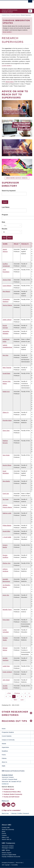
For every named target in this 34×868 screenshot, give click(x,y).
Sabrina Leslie (7, 513)
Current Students (7, 736)
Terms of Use (19, 863)
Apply (4, 766)
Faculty (25, 244)
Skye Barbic (6, 481)
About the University (8, 829)
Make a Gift (5, 837)
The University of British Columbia (12, 4)
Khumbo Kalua (7, 420)
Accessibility (14, 865)
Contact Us (5, 784)
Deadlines (5, 751)
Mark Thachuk (7, 368)
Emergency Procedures (8, 863)
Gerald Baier (6, 373)
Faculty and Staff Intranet (11, 797)
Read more (7, 32)
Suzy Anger (6, 455)
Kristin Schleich (7, 672)
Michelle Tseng (7, 610)
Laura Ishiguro (7, 286)
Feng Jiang (6, 620)
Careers (4, 835)
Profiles (20, 813)
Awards (4, 744)
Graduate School (6, 15)
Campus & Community (8, 740)
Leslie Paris (6, 666)
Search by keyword (9, 191)
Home (4, 729)
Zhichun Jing (6, 563)
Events (4, 833)
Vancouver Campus (8, 846)
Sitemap (14, 813)
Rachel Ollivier (7, 465)
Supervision (5, 747)
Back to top (6, 813)
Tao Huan (6, 499)
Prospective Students (15, 15)
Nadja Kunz (6, 391)
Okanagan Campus (8, 848)
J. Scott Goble (7, 537)
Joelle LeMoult (7, 320)
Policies (4, 758)
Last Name (6, 207)
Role (3, 222)
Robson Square (7, 853)
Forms (4, 755)
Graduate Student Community (13, 794)
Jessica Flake (7, 280)
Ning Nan (5, 355)
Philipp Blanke (7, 525)
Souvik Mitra (6, 531)
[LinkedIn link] (8, 805)
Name (5, 244)
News (4, 831)
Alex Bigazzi (6, 291)
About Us (4, 762)
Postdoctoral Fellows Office (12, 792)
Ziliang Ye (6, 412)
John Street (6, 680)
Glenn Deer (6, 431)
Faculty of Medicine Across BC (11, 857)
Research (26, 813)
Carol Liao (6, 493)
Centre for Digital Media (9, 855)
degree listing (10, 82)
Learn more (6, 66)
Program (5, 215)
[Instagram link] (4, 805)
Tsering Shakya (7, 305)
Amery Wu (6, 595)
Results (5, 229)
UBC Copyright (6, 865)
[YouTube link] (13, 805)
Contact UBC (6, 828)
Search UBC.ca (6, 839)
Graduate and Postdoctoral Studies (17, 771)
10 (30, 696)
